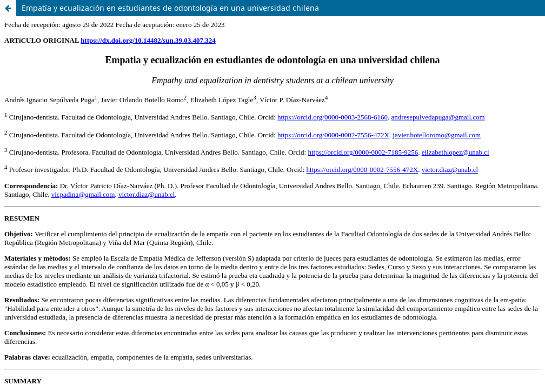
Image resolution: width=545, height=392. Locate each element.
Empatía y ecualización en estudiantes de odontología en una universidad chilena (170, 8)
